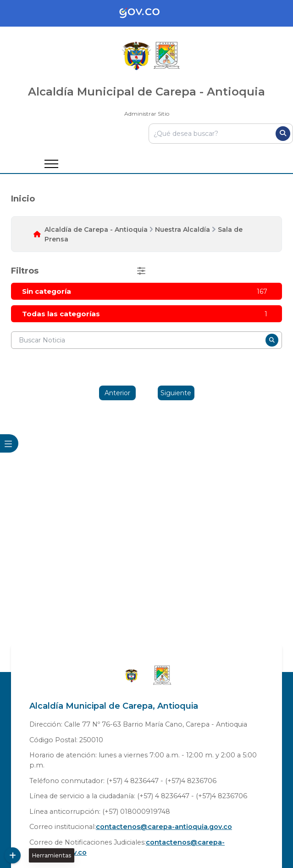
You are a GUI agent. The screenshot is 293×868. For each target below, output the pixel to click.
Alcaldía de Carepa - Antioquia (96, 230)
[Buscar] (283, 134)
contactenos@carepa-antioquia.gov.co (164, 827)
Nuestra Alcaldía (182, 230)
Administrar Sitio (147, 114)
